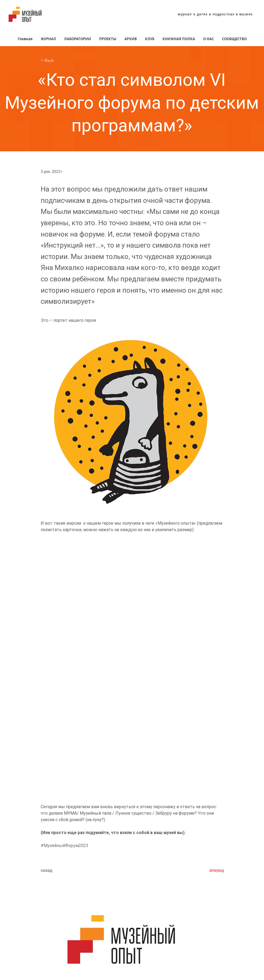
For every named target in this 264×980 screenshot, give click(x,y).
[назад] (58, 870)
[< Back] (58, 61)
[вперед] (210, 870)
